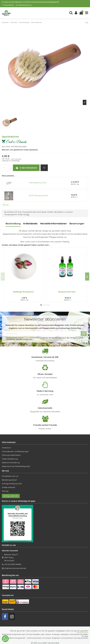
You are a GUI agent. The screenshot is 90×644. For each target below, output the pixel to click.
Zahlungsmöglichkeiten (11, 455)
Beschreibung (13, 224)
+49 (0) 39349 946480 (13, 564)
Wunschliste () (8, 5)
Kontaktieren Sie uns (25, 5)
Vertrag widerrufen (11, 496)
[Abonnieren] (84, 334)
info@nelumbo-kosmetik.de (15, 568)
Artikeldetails (30, 224)
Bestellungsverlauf (9, 480)
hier (28, 214)
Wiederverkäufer (9, 487)
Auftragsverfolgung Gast (12, 484)
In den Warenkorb (26, 168)
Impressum (6, 448)
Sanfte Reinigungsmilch (38, 195)
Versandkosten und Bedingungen (15, 451)
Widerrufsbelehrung (10, 459)
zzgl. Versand (16, 159)
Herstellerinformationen (53, 224)
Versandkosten (82, 633)
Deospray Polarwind (67, 292)
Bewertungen (77, 224)
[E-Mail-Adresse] (42, 334)
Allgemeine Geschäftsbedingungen (16, 466)
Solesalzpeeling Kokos (38, 183)
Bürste (6, 205)
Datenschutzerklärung (33, 338)
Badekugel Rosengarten (23, 292)
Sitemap (5, 491)
